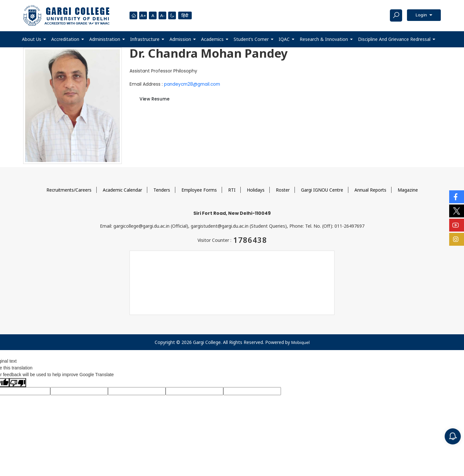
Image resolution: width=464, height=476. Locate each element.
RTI (232, 190)
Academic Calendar (122, 190)
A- (163, 16)
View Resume (158, 100)
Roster (283, 190)
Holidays (256, 190)
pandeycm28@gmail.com (193, 84)
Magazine (409, 190)
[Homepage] (133, 15)
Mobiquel (300, 342)
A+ (143, 16)
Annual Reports (372, 190)
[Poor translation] (18, 382)
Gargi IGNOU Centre (323, 190)
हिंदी (187, 15)
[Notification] (453, 436)
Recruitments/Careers (68, 190)
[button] (34, 39)
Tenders (162, 190)
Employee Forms (199, 190)
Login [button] (421, 15)
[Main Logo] (66, 15)
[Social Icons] (457, 197)
